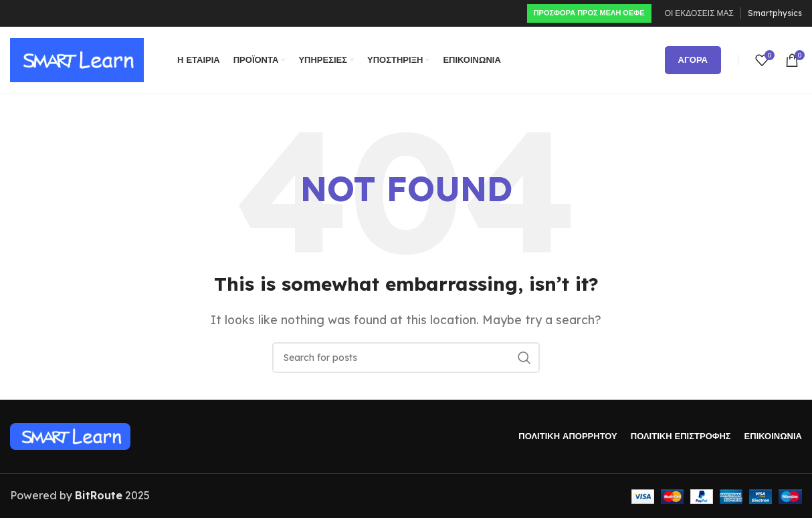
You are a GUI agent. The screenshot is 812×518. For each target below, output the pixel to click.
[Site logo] (77, 59)
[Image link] (70, 435)
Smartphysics (775, 13)
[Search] (406, 358)
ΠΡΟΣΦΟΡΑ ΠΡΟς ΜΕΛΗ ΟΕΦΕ (589, 13)
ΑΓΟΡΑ (693, 59)
